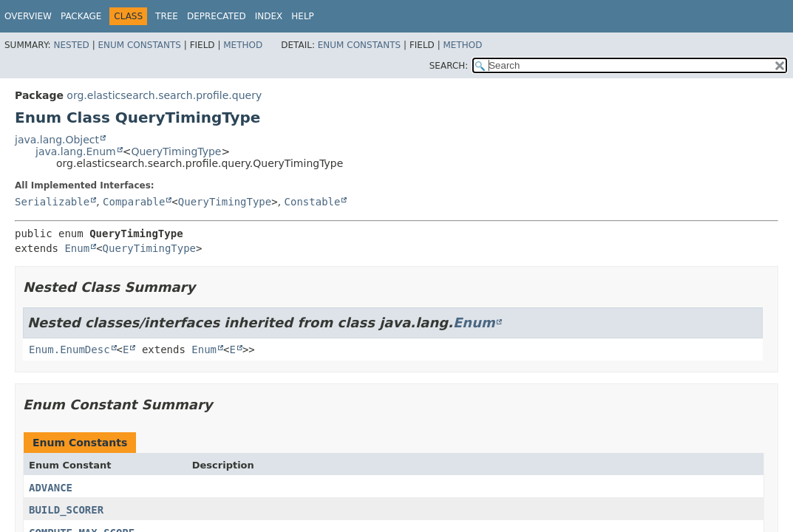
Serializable (52, 202)
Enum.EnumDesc (69, 349)
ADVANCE (51, 488)
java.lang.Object (57, 140)
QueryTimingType (176, 151)
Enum (77, 248)
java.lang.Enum (76, 151)
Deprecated (217, 16)
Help (303, 16)
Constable (313, 202)
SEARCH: (449, 66)
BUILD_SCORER (66, 510)
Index (269, 16)
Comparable (134, 202)
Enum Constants (139, 45)
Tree (167, 16)
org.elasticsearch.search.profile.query (164, 95)
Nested (71, 45)
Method (243, 45)
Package (81, 16)
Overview (28, 16)
